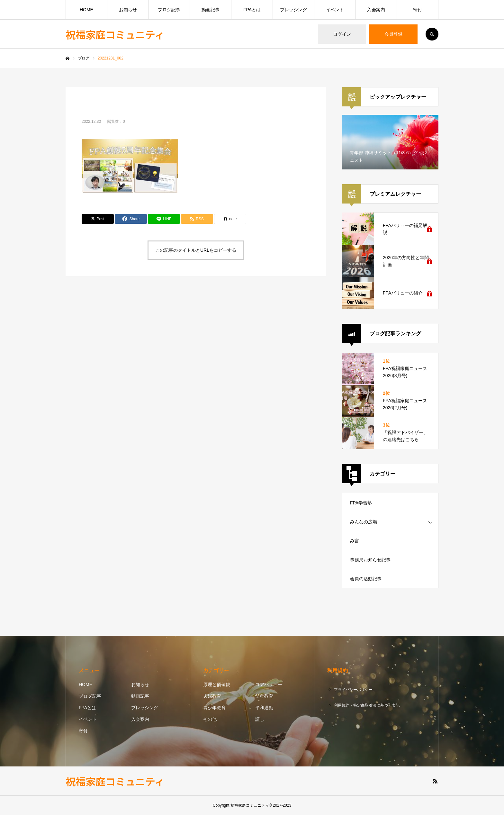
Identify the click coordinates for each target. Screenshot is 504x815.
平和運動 (264, 708)
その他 (210, 719)
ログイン (342, 34)
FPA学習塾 (361, 503)
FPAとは (252, 10)
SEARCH (432, 34)
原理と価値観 (217, 684)
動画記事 (211, 10)
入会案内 (376, 10)
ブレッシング (293, 10)
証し (260, 719)
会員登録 (393, 34)
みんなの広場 (364, 522)
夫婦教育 (212, 696)
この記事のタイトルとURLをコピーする (196, 250)
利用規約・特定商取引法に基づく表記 (367, 705)
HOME (86, 10)
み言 (355, 541)
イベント (335, 10)
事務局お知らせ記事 (370, 560)
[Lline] (164, 219)
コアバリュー (269, 684)
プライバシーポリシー (353, 690)
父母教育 (264, 696)
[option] (390, 142)
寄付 (418, 10)
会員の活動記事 (366, 579)
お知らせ (128, 10)
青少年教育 (214, 708)
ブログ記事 (169, 10)
